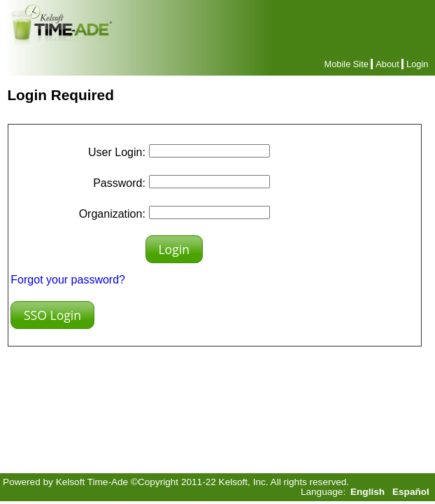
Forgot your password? (68, 280)
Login (417, 64)
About (387, 64)
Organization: (112, 214)
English (368, 492)
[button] (174, 249)
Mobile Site (347, 64)
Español (411, 492)
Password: (119, 183)
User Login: (117, 152)
